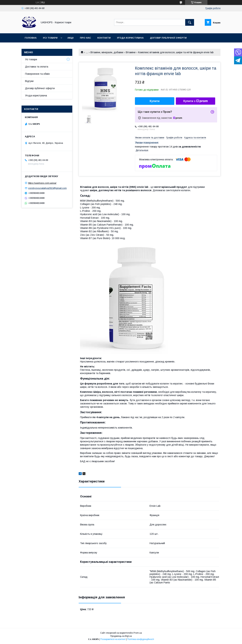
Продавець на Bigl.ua (121, 636)
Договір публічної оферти (168, 38)
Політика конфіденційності (141, 639)
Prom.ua (138, 633)
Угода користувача (130, 38)
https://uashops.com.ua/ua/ (42, 183)
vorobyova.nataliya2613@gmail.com (47, 188)
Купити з (195, 101)
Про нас (85, 38)
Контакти (104, 38)
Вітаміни (131, 52)
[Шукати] (190, 22)
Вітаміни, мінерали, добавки (107, 52)
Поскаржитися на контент (113, 639)
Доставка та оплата (37, 67)
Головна (31, 38)
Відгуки (29, 81)
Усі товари (50, 38)
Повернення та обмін (37, 74)
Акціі (70, 38)
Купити (155, 101)
